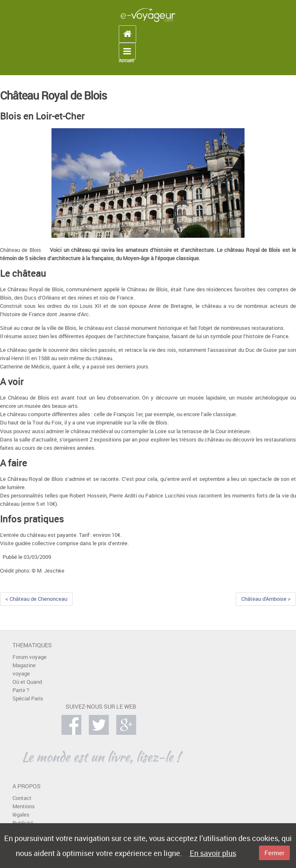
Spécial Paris (28, 699)
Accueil (126, 61)
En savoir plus (213, 853)
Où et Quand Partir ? (27, 686)
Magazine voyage (24, 669)
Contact (22, 798)
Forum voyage (29, 657)
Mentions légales (24, 811)
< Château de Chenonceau (36, 599)
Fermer (274, 853)
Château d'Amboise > (266, 599)
